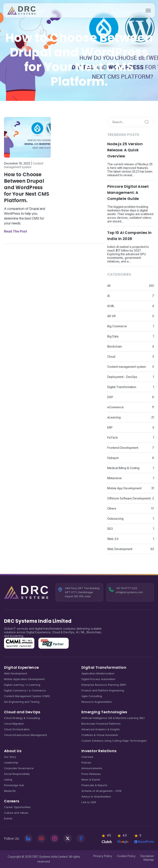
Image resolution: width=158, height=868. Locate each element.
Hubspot (113, 458)
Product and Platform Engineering (103, 690)
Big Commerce (117, 326)
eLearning (114, 417)
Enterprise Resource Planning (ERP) (104, 685)
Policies (86, 762)
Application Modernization (98, 673)
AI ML (111, 306)
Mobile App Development (124, 488)
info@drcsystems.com (129, 592)
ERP (110, 427)
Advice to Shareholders (96, 797)
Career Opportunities (17, 807)
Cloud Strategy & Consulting (22, 718)
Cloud (111, 357)
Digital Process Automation (98, 679)
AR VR (111, 316)
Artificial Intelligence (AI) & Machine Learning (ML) (113, 718)
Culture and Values (16, 813)
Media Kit (10, 791)
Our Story (10, 757)
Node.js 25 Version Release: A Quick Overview (125, 150)
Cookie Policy (126, 856)
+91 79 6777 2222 (126, 588)
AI (108, 296)
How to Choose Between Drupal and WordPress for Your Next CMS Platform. (27, 187)
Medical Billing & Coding (123, 468)
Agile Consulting (92, 696)
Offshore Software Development (129, 498)
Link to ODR (89, 802)
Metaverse (114, 478)
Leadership (11, 762)
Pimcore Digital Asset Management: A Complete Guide (128, 192)
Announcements (92, 768)
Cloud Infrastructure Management (26, 735)
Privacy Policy (103, 856)
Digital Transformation (122, 387)
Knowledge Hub (14, 785)
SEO (110, 529)
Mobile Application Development (24, 679)
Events (8, 818)
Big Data (113, 336)
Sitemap (149, 860)
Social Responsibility (17, 774)
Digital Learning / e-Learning (22, 685)
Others (112, 508)
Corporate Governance (19, 768)
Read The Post (15, 231)
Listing (8, 779)
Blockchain (115, 346)
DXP (110, 397)
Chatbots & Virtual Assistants (100, 735)
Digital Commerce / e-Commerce (25, 690)
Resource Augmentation (97, 702)
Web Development (120, 549)
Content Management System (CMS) (27, 696)
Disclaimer (147, 856)
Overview (87, 757)
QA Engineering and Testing (22, 702)
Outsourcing (115, 519)
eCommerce (115, 407)
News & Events (91, 779)
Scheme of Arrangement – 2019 (101, 791)
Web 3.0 (113, 539)
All (109, 286)
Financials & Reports (94, 785)
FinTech (113, 438)
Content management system (24, 165)
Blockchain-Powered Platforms (101, 724)
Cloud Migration (14, 724)
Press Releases (91, 774)
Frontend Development (123, 448)
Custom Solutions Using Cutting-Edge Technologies (114, 741)
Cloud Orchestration (17, 729)
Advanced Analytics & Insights (101, 729)
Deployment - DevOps (122, 377)
